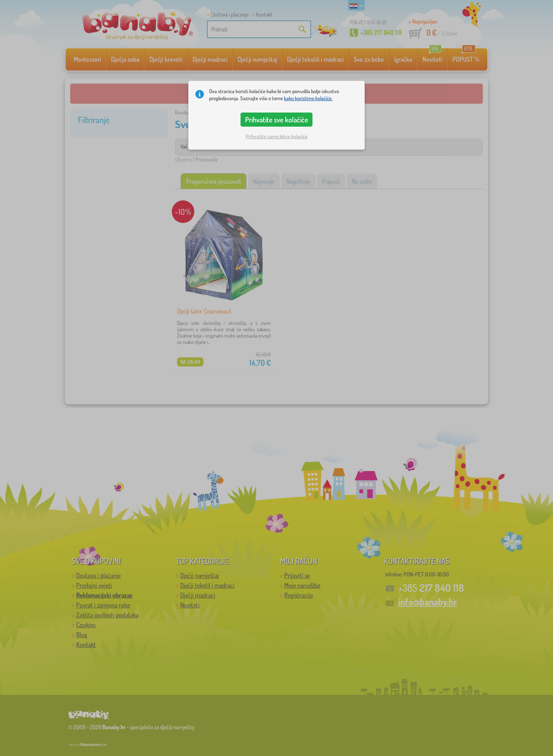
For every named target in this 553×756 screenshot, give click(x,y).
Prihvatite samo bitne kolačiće (277, 136)
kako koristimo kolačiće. (308, 98)
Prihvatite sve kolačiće (277, 120)
